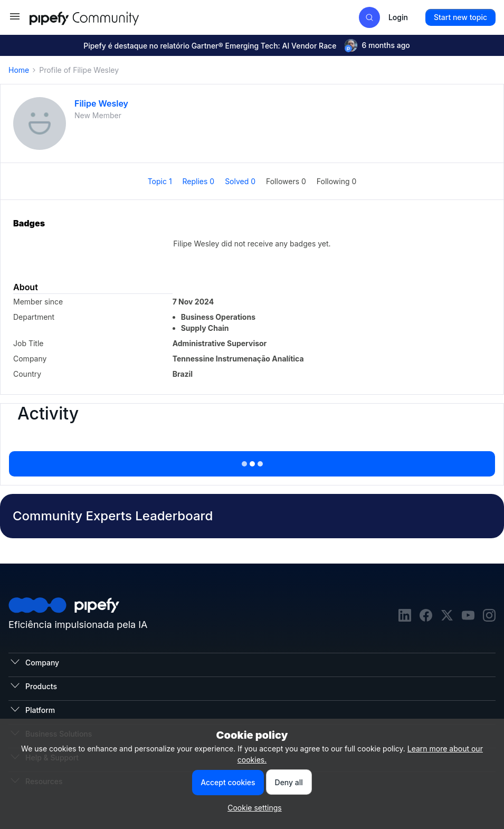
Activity (48, 414)
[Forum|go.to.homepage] (103, 17)
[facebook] (426, 617)
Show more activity (252, 461)
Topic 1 (161, 181)
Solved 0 (241, 181)
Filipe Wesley (101, 103)
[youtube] (468, 617)
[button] (15, 20)
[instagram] (489, 617)
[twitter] (447, 617)
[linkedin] (405, 617)
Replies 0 (200, 181)
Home (19, 70)
